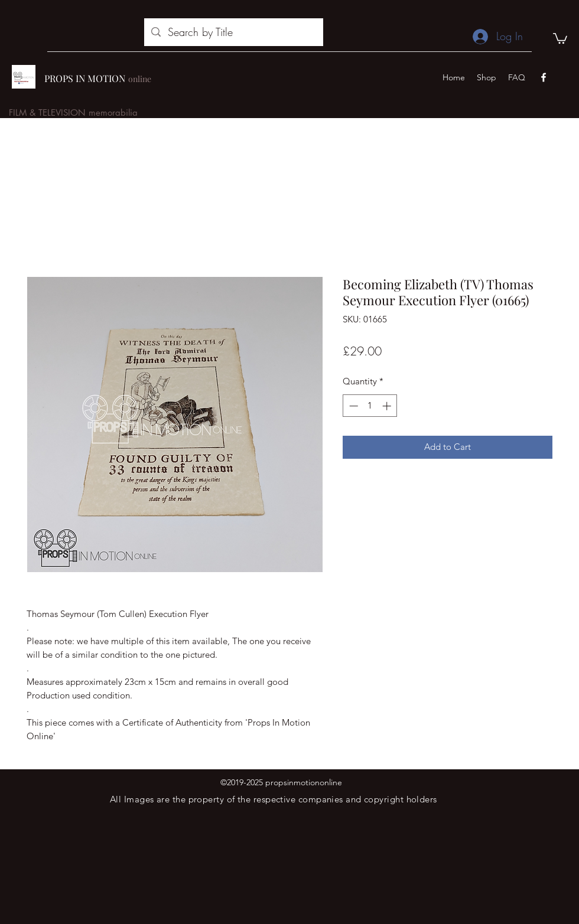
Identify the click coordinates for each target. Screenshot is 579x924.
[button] (560, 38)
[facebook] (544, 77)
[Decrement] (352, 406)
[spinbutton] (370, 406)
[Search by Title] (233, 32)
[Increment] (388, 406)
